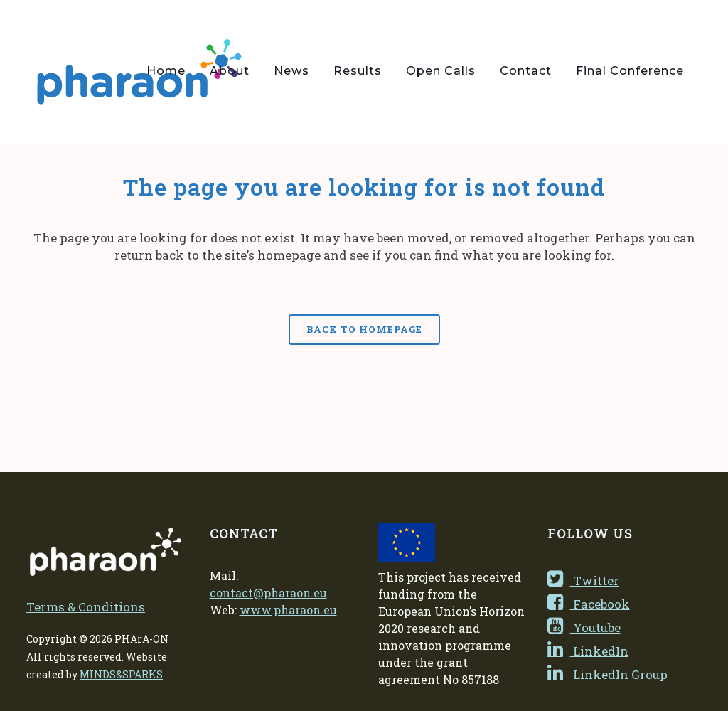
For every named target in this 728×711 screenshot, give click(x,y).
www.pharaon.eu (288, 610)
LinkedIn (588, 651)
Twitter (583, 581)
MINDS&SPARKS (121, 674)
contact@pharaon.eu (268, 593)
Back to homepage (364, 329)
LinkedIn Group (607, 674)
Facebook (589, 604)
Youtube (584, 627)
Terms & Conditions (86, 607)
